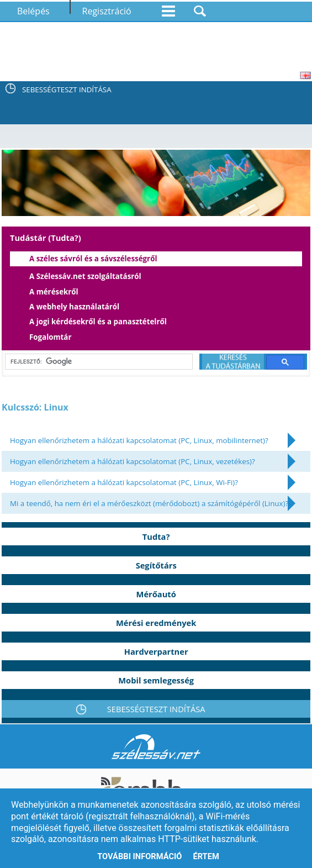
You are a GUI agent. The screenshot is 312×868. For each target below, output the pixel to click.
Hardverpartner (156, 651)
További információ (139, 856)
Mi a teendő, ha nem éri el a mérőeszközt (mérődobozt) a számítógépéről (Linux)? (149, 503)
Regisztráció (107, 11)
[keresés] (97, 362)
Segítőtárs (156, 565)
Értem (206, 856)
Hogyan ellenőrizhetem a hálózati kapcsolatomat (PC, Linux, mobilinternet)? (139, 440)
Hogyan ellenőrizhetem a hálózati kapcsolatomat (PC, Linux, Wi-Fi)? (124, 482)
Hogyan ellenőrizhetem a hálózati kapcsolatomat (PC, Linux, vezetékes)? (133, 461)
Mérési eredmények (156, 623)
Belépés (33, 11)
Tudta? (156, 536)
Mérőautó (156, 594)
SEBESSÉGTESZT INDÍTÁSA (67, 90)
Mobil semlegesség (156, 680)
